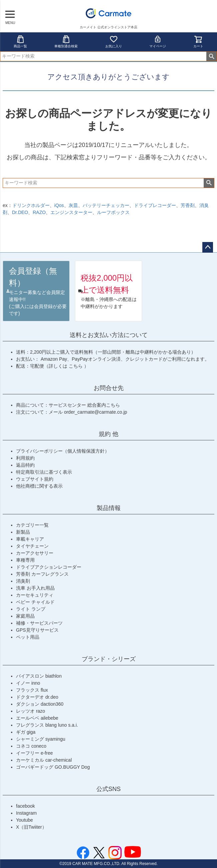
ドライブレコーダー (155, 205)
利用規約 (25, 458)
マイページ (158, 41)
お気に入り (114, 41)
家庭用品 (25, 616)
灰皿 (73, 205)
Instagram (26, 813)
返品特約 (25, 465)
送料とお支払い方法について (109, 335)
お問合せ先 (109, 388)
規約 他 (108, 434)
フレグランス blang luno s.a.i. (47, 725)
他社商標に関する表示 (39, 486)
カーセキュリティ (35, 595)
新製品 (23, 532)
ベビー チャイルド (35, 602)
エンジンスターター (71, 212)
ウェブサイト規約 (35, 479)
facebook (25, 806)
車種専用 (25, 560)
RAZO (39, 212)
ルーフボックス (113, 212)
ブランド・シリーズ (109, 659)
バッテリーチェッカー (106, 205)
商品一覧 (20, 41)
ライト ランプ (31, 609)
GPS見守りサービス (37, 630)
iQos (59, 205)
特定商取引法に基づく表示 (44, 472)
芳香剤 (188, 205)
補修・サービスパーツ (39, 623)
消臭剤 (23, 581)
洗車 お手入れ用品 (35, 588)
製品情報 (109, 508)
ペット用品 (28, 637)
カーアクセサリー (35, 553)
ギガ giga (26, 732)
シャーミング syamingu (41, 739)
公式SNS (108, 789)
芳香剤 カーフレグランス (42, 574)
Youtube (24, 820)
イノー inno (28, 683)
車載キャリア (30, 539)
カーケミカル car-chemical (44, 760)
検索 (211, 56)
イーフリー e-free (34, 753)
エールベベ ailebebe (37, 718)
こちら (76, 366)
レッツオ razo (30, 711)
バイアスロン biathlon (39, 676)
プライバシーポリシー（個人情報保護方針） (63, 451)
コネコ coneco (31, 746)
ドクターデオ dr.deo (37, 697)
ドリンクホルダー (31, 205)
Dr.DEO (20, 212)
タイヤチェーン (32, 546)
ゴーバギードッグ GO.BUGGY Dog (53, 767)
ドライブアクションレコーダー (49, 567)
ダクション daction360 (40, 704)
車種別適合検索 (66, 41)
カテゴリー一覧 (32, 525)
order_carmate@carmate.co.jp (95, 412)
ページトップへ (208, 247)
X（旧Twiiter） (31, 827)
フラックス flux (32, 690)
